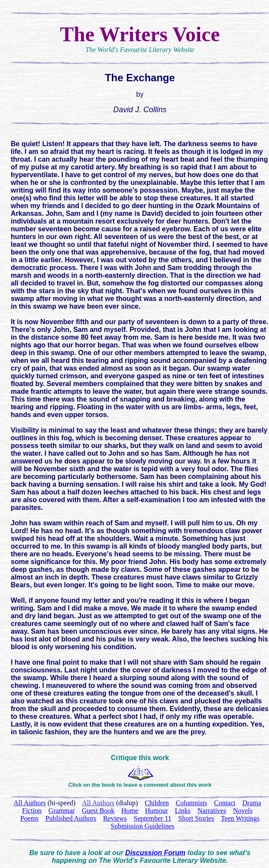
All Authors (98, 803)
